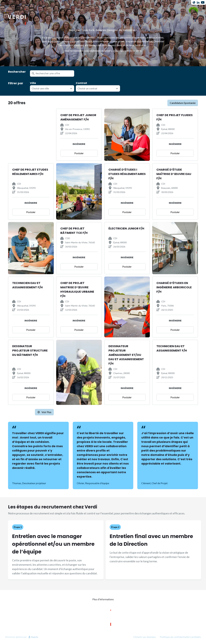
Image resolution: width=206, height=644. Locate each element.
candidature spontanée (183, 103)
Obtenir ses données (145, 637)
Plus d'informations (103, 599)
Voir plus (44, 412)
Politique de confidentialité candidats (180, 637)
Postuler (79, 153)
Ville (33, 83)
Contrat (81, 83)
